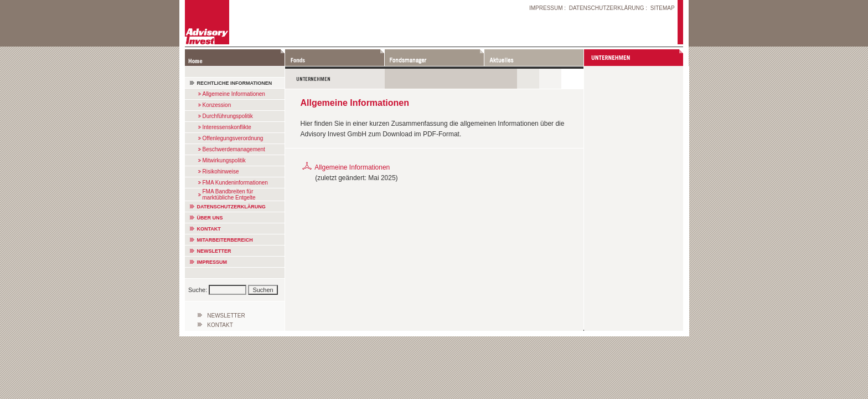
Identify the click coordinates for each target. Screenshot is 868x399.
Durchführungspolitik (228, 116)
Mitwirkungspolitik (224, 160)
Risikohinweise (221, 172)
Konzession (217, 105)
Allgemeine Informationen (234, 94)
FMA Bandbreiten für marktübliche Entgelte (229, 195)
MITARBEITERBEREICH (225, 240)
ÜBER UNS (210, 218)
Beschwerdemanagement (234, 149)
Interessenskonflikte (227, 127)
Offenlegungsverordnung (233, 138)
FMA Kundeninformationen (235, 183)
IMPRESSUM (546, 8)
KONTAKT (209, 229)
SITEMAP (663, 8)
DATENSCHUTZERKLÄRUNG (607, 8)
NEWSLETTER (214, 251)
